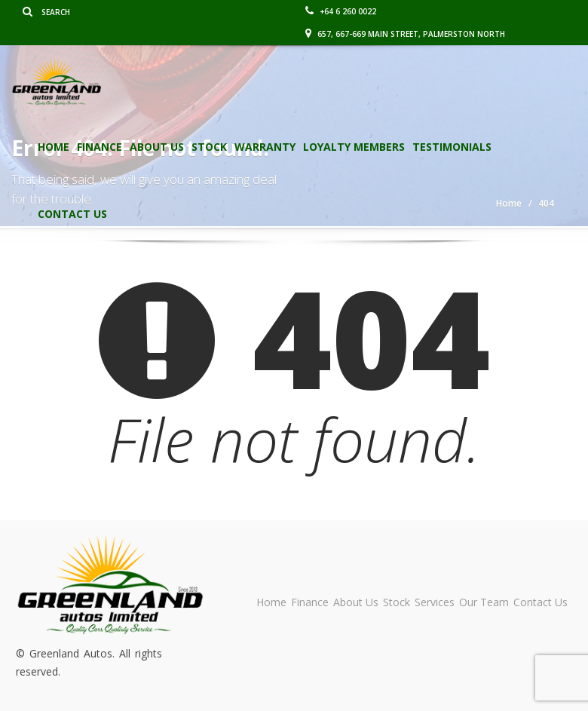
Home (54, 147)
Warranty (265, 147)
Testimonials (452, 147)
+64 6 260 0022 (341, 11)
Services (435, 602)
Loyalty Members (354, 147)
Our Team (484, 602)
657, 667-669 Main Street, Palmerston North (405, 34)
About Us (157, 147)
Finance (100, 147)
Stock (209, 147)
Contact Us (72, 214)
